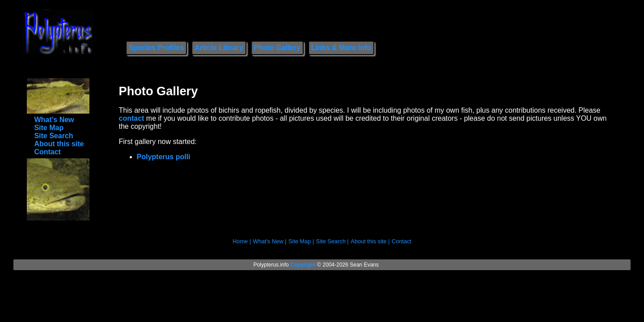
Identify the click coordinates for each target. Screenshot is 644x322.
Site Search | (333, 241)
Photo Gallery (277, 48)
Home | (242, 241)
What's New (54, 120)
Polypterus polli (164, 157)
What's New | (270, 241)
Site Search (53, 136)
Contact (47, 152)
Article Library (219, 48)
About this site (59, 144)
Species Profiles (157, 48)
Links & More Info (341, 48)
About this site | (370, 241)
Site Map (49, 128)
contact (132, 118)
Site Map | (301, 241)
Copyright (303, 265)
